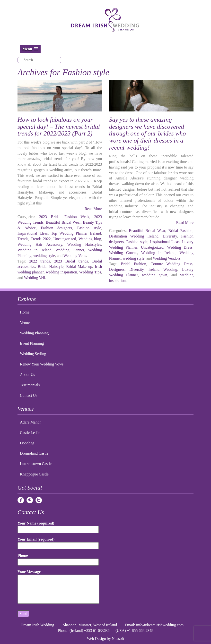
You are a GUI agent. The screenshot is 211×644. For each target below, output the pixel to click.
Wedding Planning (34, 333)
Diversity (170, 236)
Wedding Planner (70, 250)
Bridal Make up (79, 267)
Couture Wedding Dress (171, 264)
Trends (23, 239)
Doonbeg (27, 443)
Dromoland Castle (34, 453)
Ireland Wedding (163, 269)
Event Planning (32, 343)
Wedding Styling (33, 354)
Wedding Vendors (167, 258)
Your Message (58, 587)
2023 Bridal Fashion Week (64, 217)
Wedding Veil (35, 278)
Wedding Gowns (123, 253)
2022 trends (40, 261)
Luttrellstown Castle (36, 464)
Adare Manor (30, 422)
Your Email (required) (58, 542)
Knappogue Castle (34, 474)
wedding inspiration (61, 272)
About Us (27, 375)
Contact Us (29, 395)
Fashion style (89, 228)
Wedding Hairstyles (84, 244)
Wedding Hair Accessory (40, 244)
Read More (93, 209)
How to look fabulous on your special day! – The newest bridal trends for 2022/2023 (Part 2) (59, 127)
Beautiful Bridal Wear (63, 222)
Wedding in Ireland (35, 250)
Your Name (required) (58, 526)
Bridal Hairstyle (51, 267)
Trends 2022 (41, 239)
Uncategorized (65, 239)
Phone (58, 559)
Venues (26, 323)
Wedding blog (90, 239)
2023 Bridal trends (71, 261)
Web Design (97, 639)
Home (25, 312)
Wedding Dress (180, 247)
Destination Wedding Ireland (134, 236)
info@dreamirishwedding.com (160, 625)
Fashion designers (56, 228)
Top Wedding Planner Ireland (76, 233)
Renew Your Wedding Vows (42, 364)
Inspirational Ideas (33, 233)
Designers (117, 269)
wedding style (44, 256)
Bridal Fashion (180, 231)
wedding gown (155, 275)
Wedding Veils (75, 256)
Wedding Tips (90, 272)
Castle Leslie (30, 433)
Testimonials (30, 385)
